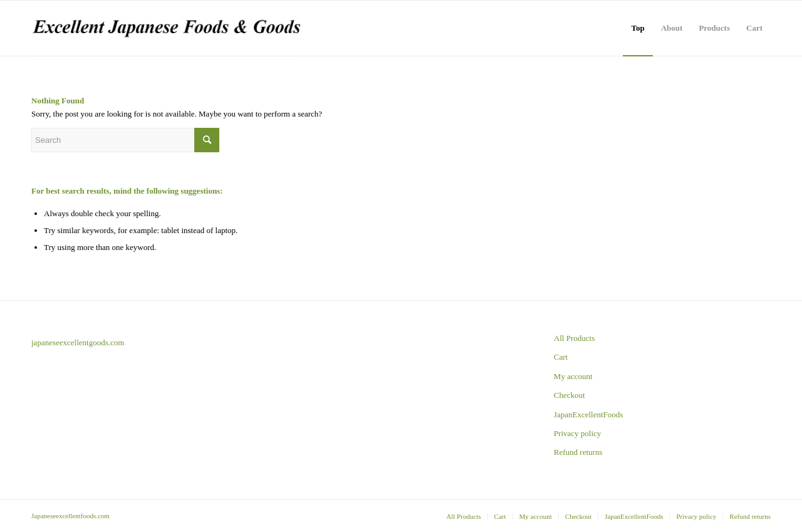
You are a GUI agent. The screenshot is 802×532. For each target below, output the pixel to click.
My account (573, 376)
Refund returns (578, 452)
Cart (561, 357)
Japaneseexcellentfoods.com (70, 516)
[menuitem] (638, 28)
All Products (574, 338)
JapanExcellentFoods (588, 415)
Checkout (570, 395)
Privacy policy (577, 433)
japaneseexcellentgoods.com (78, 342)
